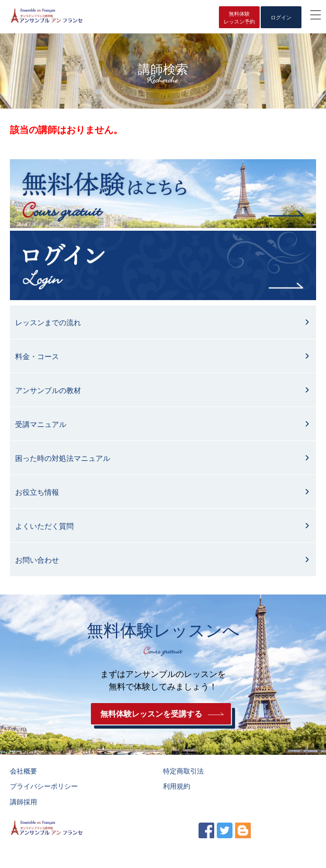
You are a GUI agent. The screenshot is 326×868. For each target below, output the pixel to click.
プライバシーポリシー (44, 786)
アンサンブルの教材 (48, 390)
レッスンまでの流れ (48, 323)
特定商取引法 (183, 771)
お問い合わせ (37, 560)
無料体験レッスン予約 (239, 18)
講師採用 (24, 802)
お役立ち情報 (37, 492)
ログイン (281, 17)
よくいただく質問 (44, 526)
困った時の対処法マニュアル (63, 458)
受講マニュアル (41, 424)
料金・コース (37, 356)
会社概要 (24, 771)
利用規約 (177, 786)
